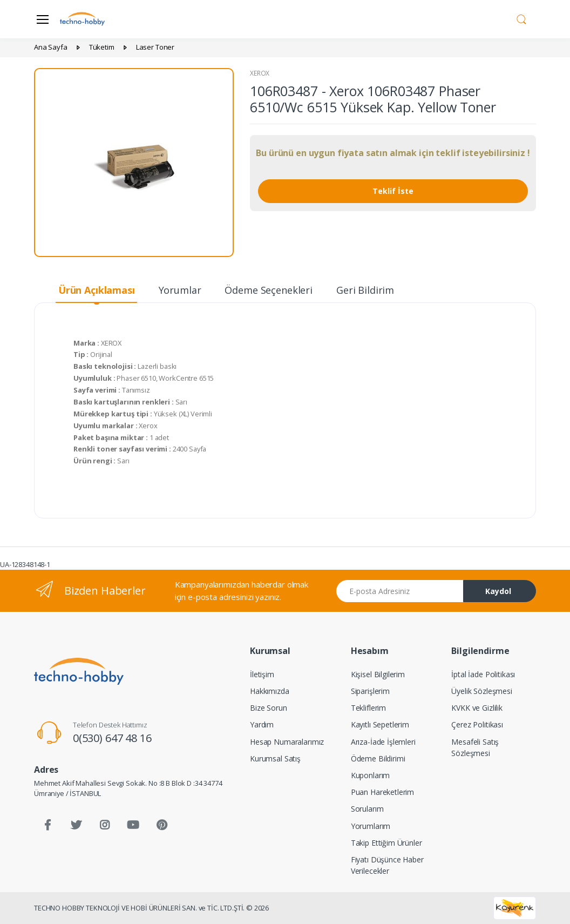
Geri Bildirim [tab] (365, 290)
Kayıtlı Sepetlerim (380, 724)
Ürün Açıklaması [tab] (97, 290)
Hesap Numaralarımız (287, 742)
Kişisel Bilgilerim (378, 674)
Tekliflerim (368, 708)
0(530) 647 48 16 (112, 738)
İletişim (262, 674)
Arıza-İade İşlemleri (383, 742)
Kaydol (498, 591)
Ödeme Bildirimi (378, 758)
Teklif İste (393, 191)
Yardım (262, 724)
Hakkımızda (270, 691)
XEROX (260, 73)
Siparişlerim (370, 691)
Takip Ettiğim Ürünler (386, 843)
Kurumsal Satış (275, 758)
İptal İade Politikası (483, 674)
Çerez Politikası (477, 724)
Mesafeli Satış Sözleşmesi (475, 747)
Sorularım (367, 809)
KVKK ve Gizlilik (477, 708)
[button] (521, 18)
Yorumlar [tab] (180, 290)
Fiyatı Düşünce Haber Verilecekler (387, 865)
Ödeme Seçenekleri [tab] (269, 290)
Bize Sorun (269, 708)
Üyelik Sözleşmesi (482, 691)
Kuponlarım (371, 775)
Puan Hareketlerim (383, 792)
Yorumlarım (371, 826)
